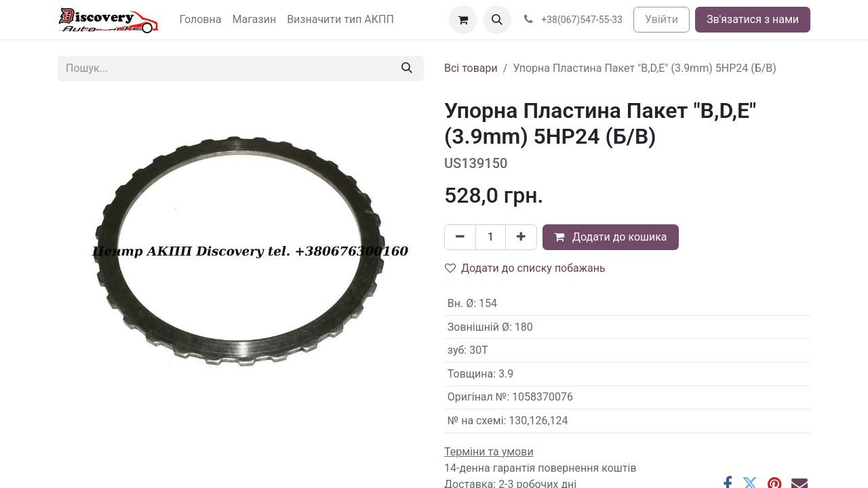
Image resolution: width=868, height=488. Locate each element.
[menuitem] (201, 20)
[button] (497, 20)
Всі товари (471, 68)
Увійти (662, 19)
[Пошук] (407, 68)
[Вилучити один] (460, 237)
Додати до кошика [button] (611, 237)
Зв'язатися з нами (753, 19)
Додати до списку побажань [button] (525, 268)
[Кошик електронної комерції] (463, 20)
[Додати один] (521, 237)
